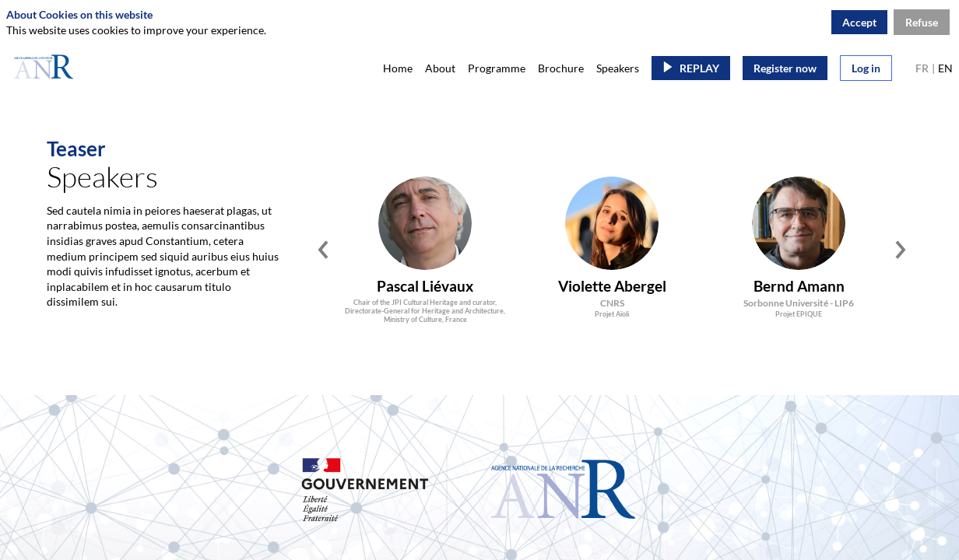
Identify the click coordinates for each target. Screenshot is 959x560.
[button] (691, 68)
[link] (398, 68)
